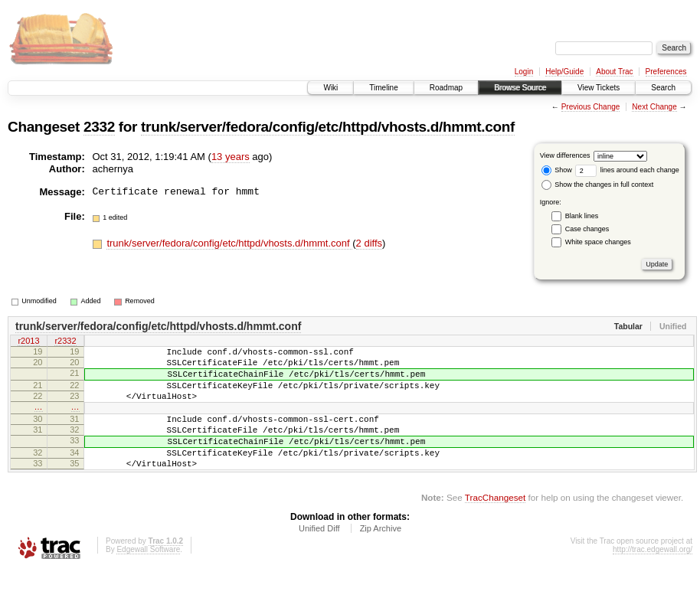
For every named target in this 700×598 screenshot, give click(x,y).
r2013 (28, 342)
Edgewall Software (148, 577)
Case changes (587, 229)
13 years (231, 157)
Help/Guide (564, 72)
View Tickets (599, 88)
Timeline (383, 88)
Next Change (654, 107)
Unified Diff (319, 556)
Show (557, 170)
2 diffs (369, 243)
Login (524, 72)
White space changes (598, 242)
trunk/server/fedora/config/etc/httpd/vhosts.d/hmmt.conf (328, 127)
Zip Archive (381, 556)
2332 (99, 127)
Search (663, 88)
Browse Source (520, 88)
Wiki (330, 88)
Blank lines (582, 216)
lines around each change (627, 170)
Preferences (666, 72)
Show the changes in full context (598, 185)
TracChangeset (495, 525)
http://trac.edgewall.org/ (653, 577)
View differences (565, 155)
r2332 (65, 342)
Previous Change (591, 107)
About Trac (614, 72)
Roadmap (446, 88)
